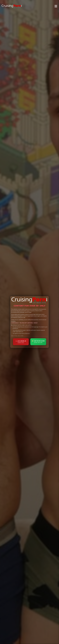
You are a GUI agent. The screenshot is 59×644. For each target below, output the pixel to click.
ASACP (36, 323)
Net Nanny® (23, 323)
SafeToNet (30, 323)
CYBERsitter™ (15, 323)
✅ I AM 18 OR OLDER (38, 342)
